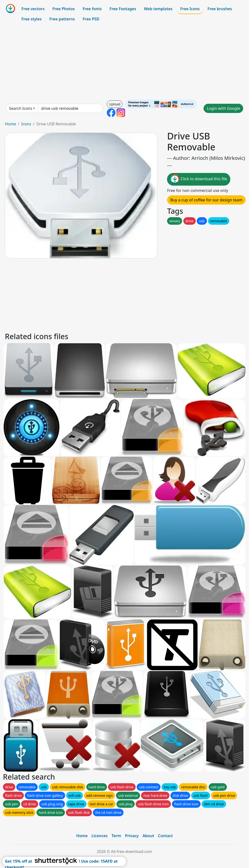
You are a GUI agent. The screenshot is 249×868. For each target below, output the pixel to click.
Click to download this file (199, 179)
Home (10, 124)
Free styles (31, 19)
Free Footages (123, 9)
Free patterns (62, 19)
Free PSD (91, 19)
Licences (99, 836)
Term (116, 836)
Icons (26, 124)
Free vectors (33, 9)
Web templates (158, 9)
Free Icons (190, 9)
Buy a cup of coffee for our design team (206, 200)
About (148, 836)
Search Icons (21, 108)
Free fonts (92, 9)
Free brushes (220, 9)
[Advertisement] (124, 62)
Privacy (132, 836)
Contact (165, 836)
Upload (115, 104)
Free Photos (63, 9)
